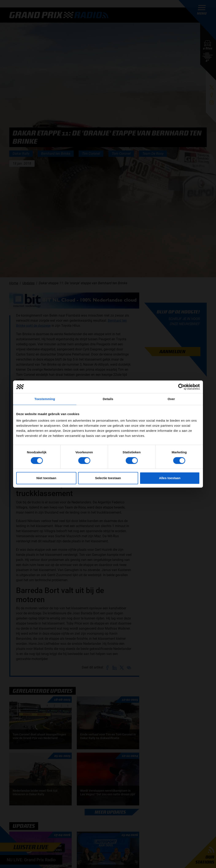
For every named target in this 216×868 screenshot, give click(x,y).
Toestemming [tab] (45, 399)
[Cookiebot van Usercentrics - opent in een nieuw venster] (181, 387)
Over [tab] (171, 399)
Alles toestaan (170, 478)
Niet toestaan (46, 478)
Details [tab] (108, 399)
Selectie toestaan (108, 478)
